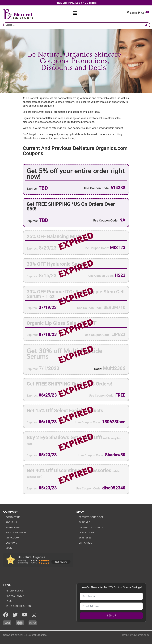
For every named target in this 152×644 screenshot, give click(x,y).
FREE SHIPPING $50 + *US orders (76, 3)
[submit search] (147, 25)
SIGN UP (111, 616)
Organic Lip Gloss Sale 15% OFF (62, 323)
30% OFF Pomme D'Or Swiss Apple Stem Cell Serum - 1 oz (76, 294)
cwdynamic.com (139, 635)
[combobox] (77, 25)
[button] (75, 13)
